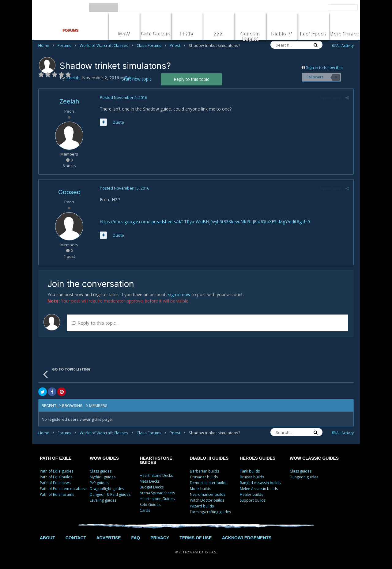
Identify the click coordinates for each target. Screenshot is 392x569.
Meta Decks (150, 481)
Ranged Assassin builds (260, 483)
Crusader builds (204, 477)
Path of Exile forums (57, 494)
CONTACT (76, 538)
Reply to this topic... (95, 323)
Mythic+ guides (103, 477)
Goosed (69, 192)
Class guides (101, 471)
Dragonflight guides (107, 489)
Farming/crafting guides (210, 512)
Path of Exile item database (63, 489)
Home (46, 45)
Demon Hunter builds (209, 483)
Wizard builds (202, 506)
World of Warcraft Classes (106, 45)
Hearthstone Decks (156, 475)
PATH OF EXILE (56, 458)
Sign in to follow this (324, 67)
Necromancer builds (208, 494)
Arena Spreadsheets (157, 493)
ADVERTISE (108, 538)
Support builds (253, 500)
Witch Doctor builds (207, 500)
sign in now (179, 294)
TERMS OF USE (196, 538)
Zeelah (69, 101)
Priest (177, 45)
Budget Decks (152, 487)
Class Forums (151, 45)
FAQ (136, 538)
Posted (123, 97)
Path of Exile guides (57, 471)
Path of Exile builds (56, 477)
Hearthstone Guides (157, 499)
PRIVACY (160, 538)
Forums (67, 45)
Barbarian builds (204, 471)
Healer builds (251, 494)
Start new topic (137, 79)
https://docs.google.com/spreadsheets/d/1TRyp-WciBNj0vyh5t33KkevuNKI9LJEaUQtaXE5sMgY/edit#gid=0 (205, 222)
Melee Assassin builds (259, 489)
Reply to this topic (191, 79)
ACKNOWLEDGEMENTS (247, 538)
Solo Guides (150, 505)
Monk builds (200, 489)
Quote (118, 122)
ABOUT (47, 538)
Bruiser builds (252, 477)
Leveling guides (103, 500)
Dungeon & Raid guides (110, 494)
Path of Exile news (55, 483)
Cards (145, 510)
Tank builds (250, 471)
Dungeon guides (304, 477)
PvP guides (99, 483)
